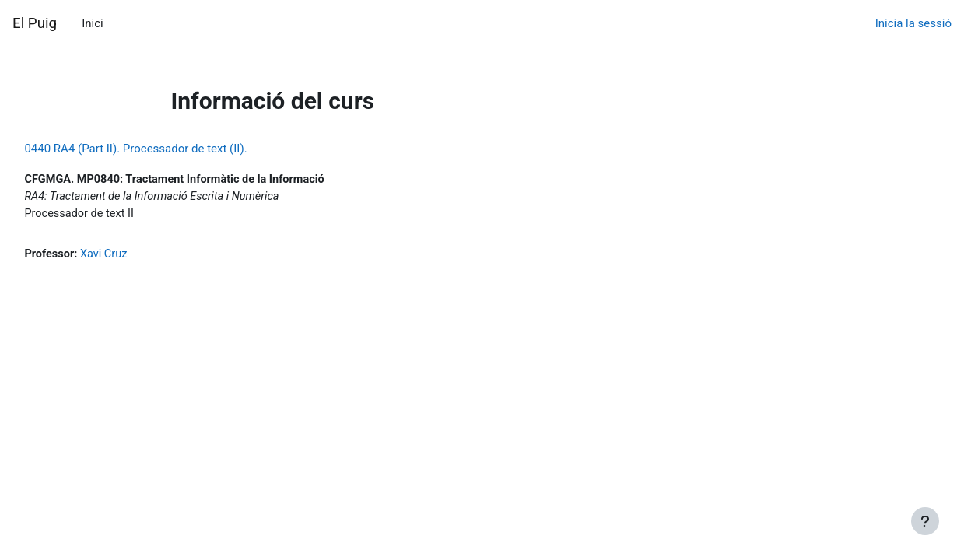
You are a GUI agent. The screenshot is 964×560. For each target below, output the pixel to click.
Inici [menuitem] (93, 23)
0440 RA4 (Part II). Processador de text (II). (170, 149)
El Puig (35, 23)
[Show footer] (925, 521)
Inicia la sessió (913, 23)
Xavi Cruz (141, 257)
